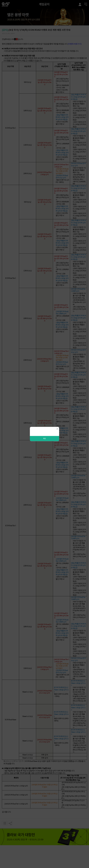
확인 (44, 439)
